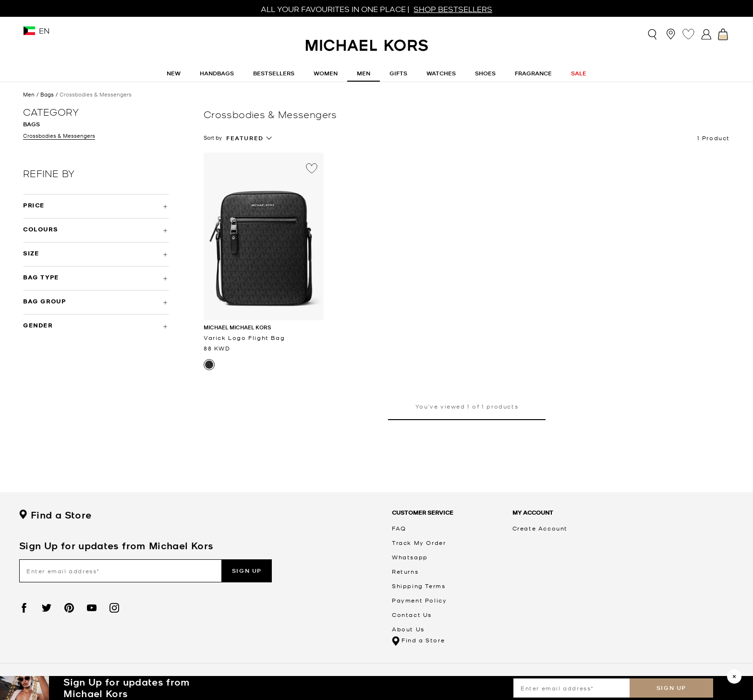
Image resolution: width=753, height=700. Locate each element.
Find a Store (55, 515)
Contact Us (412, 615)
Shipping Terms (419, 586)
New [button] (174, 73)
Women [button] (326, 73)
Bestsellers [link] (274, 73)
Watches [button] (441, 73)
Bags (47, 94)
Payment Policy (419, 600)
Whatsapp (410, 557)
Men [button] (364, 73)
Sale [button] (579, 73)
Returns (405, 571)
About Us (408, 629)
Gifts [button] (398, 73)
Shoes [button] (485, 73)
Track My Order (419, 543)
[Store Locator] (671, 34)
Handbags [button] (217, 73)
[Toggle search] (653, 34)
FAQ (399, 528)
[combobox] (249, 138)
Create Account (540, 528)
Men (29, 94)
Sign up (671, 688)
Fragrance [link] (533, 73)
